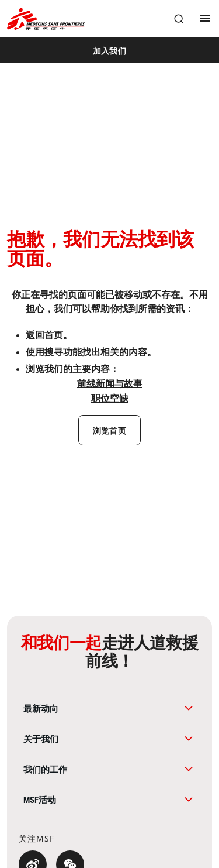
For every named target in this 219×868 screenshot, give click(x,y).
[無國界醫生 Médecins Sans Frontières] (46, 19)
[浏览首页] (109, 430)
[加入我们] (109, 50)
